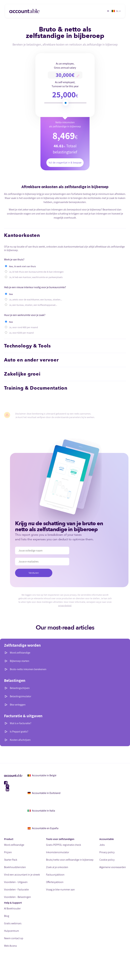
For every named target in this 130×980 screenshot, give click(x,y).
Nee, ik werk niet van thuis (22, 266)
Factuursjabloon (55, 875)
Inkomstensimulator (58, 852)
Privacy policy (107, 852)
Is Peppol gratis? (19, 732)
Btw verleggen (18, 705)
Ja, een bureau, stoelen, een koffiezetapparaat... (33, 305)
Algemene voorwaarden (113, 867)
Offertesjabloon (55, 882)
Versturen (34, 573)
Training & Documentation (36, 388)
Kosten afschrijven (20, 740)
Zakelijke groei (22, 374)
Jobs (102, 845)
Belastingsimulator (20, 696)
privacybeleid (65, 605)
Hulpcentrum (12, 931)
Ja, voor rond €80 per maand (23, 327)
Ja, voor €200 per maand (21, 333)
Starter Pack (11, 860)
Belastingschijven (20, 688)
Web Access (10, 946)
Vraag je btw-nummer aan (60, 890)
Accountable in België (42, 775)
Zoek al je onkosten (57, 867)
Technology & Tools (27, 346)
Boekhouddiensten (15, 867)
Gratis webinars (13, 923)
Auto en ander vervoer (31, 360)
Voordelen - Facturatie (16, 890)
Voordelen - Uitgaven (16, 882)
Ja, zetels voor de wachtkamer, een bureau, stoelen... (35, 300)
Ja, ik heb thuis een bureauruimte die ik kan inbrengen (36, 272)
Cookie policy (107, 860)
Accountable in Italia (41, 811)
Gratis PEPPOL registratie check (64, 845)
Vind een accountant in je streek (22, 875)
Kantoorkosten (22, 235)
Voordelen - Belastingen (18, 897)
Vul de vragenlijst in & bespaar (65, 163)
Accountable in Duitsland (44, 793)
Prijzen (8, 852)
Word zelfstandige (20, 653)
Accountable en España (43, 828)
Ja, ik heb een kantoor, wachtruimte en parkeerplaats (36, 277)
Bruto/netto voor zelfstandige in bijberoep (70, 860)
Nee (11, 294)
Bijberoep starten (20, 661)
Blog (7, 916)
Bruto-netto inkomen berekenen (28, 669)
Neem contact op (14, 938)
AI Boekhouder (12, 908)
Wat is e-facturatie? (21, 723)
